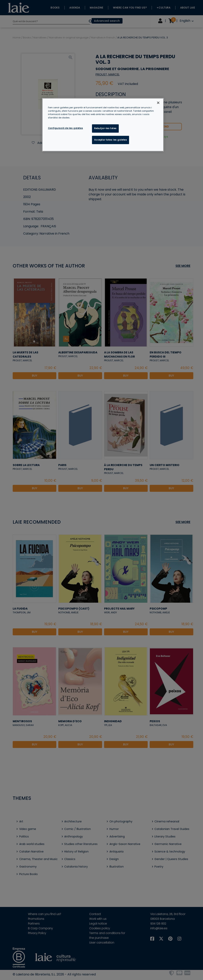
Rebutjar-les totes (105, 128)
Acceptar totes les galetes (111, 140)
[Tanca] (158, 103)
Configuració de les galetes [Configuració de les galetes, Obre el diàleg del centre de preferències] (65, 128)
